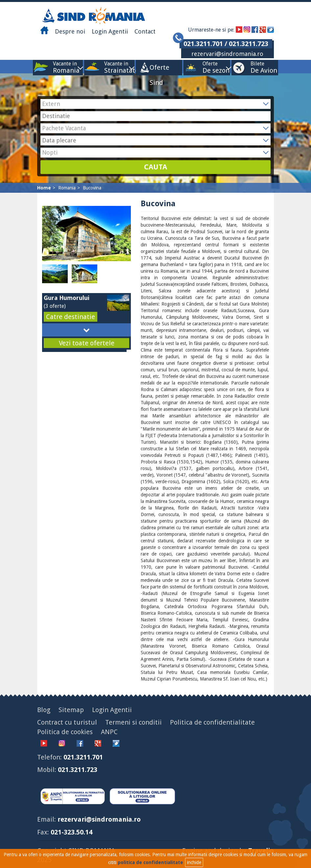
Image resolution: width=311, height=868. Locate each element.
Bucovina (92, 188)
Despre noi (70, 31)
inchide (194, 862)
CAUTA (155, 167)
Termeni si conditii (133, 722)
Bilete (257, 67)
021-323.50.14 (72, 832)
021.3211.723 (78, 770)
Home (44, 188)
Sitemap (71, 710)
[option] (57, 274)
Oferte (210, 67)
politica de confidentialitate (150, 862)
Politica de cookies (65, 732)
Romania (67, 188)
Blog (44, 710)
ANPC (109, 732)
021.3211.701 (83, 757)
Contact (145, 31)
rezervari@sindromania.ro (227, 54)
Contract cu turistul (67, 722)
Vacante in (65, 67)
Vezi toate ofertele (87, 343)
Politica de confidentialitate (212, 722)
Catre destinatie (71, 317)
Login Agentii (110, 31)
